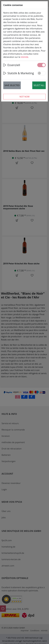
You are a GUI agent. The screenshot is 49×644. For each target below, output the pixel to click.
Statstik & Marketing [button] (19, 73)
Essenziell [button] (12, 65)
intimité (24, 57)
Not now (24, 97)
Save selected (12, 85)
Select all (39, 85)
